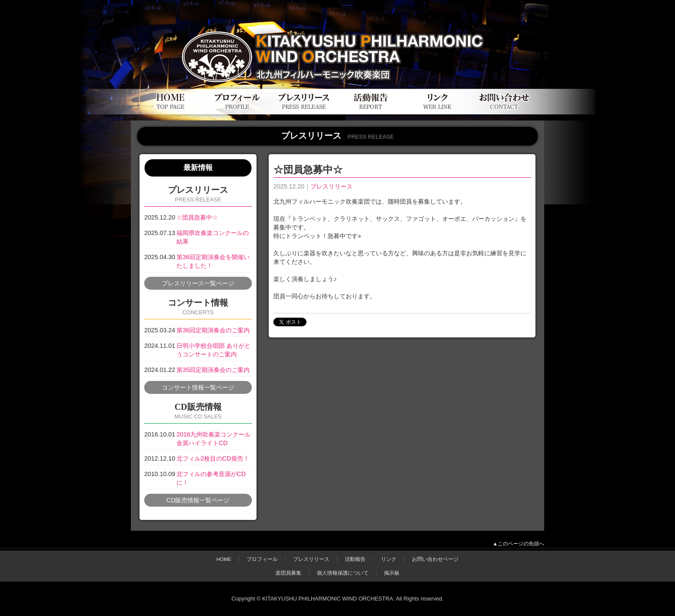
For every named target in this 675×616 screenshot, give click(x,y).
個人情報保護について (343, 573)
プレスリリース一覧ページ (198, 283)
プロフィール (262, 559)
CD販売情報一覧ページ (198, 500)
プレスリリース (331, 186)
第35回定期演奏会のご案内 (213, 370)
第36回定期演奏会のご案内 (213, 330)
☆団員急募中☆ (197, 217)
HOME (224, 559)
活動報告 (355, 559)
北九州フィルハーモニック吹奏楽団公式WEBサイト (234, 25)
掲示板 (392, 573)
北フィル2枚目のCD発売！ (213, 458)
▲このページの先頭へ (519, 544)
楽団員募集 (288, 573)
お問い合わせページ (435, 559)
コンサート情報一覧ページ (198, 387)
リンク (389, 559)
